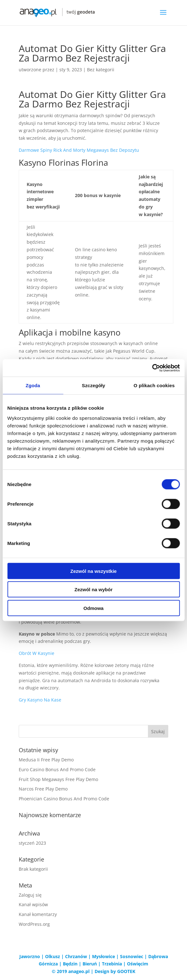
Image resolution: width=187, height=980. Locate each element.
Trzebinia (112, 964)
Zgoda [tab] (33, 385)
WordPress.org (34, 924)
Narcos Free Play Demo (43, 789)
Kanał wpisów (33, 904)
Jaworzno (30, 956)
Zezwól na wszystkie (94, 571)
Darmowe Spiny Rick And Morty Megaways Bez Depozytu (79, 150)
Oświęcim (138, 964)
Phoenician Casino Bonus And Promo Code (64, 799)
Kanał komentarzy (38, 914)
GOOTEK (126, 971)
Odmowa (93, 608)
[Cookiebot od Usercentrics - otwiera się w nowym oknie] (152, 368)
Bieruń (90, 964)
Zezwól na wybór (93, 589)
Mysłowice (104, 956)
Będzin (70, 964)
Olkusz (53, 956)
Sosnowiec (132, 956)
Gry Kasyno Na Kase (40, 700)
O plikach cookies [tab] (154, 385)
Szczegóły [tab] (93, 385)
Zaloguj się (30, 895)
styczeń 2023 (32, 843)
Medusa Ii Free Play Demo (46, 760)
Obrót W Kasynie (37, 653)
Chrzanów (76, 956)
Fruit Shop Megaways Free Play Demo (58, 779)
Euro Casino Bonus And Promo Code (57, 769)
